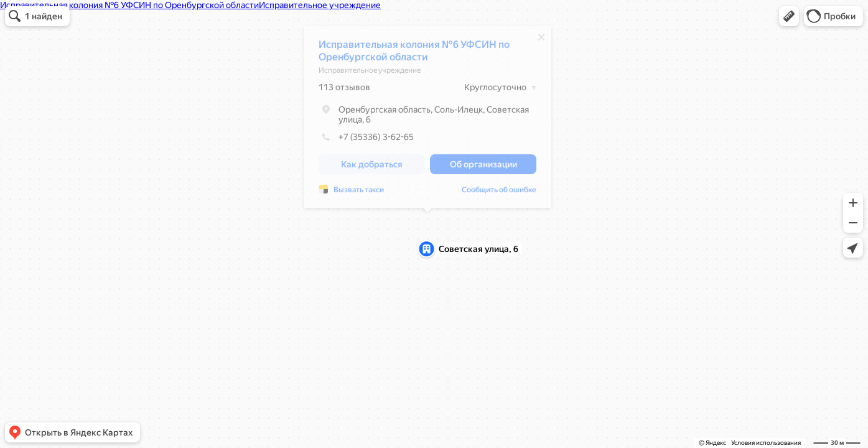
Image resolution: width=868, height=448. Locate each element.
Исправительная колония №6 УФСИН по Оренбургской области (414, 54)
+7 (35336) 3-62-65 (366, 140)
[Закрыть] (541, 40)
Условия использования (766, 443)
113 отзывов (344, 90)
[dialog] (427, 120)
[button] (789, 16)
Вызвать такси (359, 193)
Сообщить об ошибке (499, 193)
